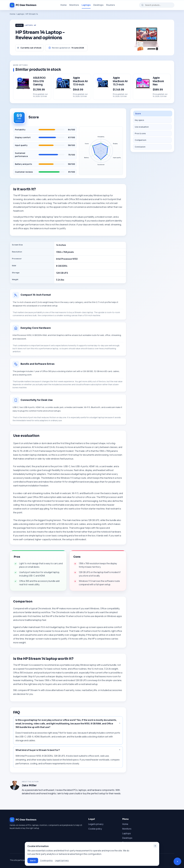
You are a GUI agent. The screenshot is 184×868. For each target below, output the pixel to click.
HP (35, 25)
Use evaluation (142, 127)
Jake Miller (29, 785)
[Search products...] (158, 5)
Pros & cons (140, 133)
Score (138, 114)
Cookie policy (95, 829)
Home (64, 5)
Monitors (74, 5)
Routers (111, 5)
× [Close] (155, 846)
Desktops (98, 5)
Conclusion (140, 147)
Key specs (139, 120)
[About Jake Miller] (15, 785)
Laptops (86, 5)
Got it (33, 861)
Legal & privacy (96, 824)
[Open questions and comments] (177, 861)
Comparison (140, 140)
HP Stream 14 (32, 14)
